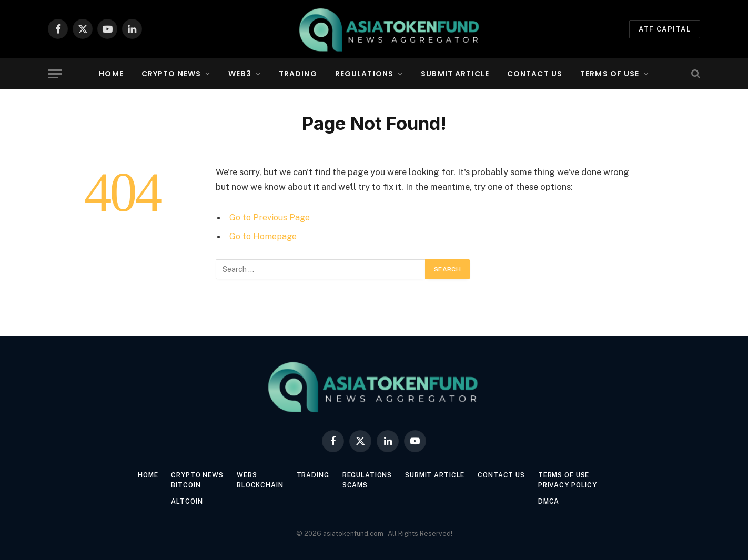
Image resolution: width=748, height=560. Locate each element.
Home (111, 74)
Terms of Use (610, 74)
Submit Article (455, 74)
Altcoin (176, 501)
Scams (355, 485)
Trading (298, 74)
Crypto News (171, 74)
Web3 (240, 74)
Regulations (364, 74)
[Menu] (55, 74)
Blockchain (254, 485)
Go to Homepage (264, 236)
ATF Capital (665, 29)
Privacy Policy (580, 485)
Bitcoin (176, 485)
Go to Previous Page (271, 217)
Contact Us (535, 74)
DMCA (560, 501)
